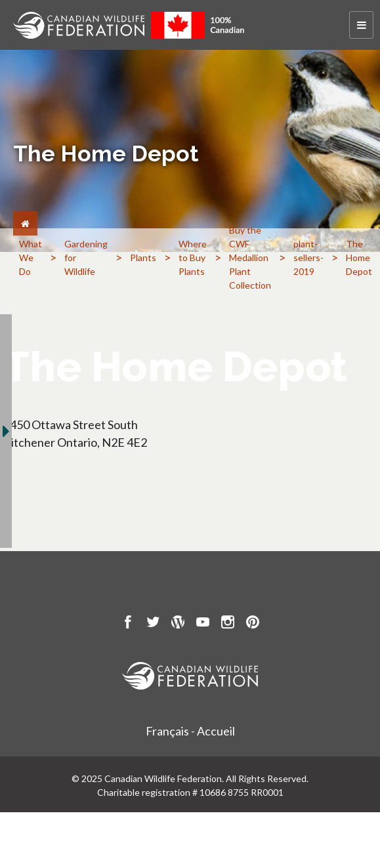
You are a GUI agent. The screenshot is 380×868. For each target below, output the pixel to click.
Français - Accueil (190, 731)
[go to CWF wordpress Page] (178, 624)
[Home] (25, 223)
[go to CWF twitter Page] (153, 624)
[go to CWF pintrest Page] (253, 624)
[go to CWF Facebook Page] (128, 624)
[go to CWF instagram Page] (228, 624)
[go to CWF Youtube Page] (203, 624)
